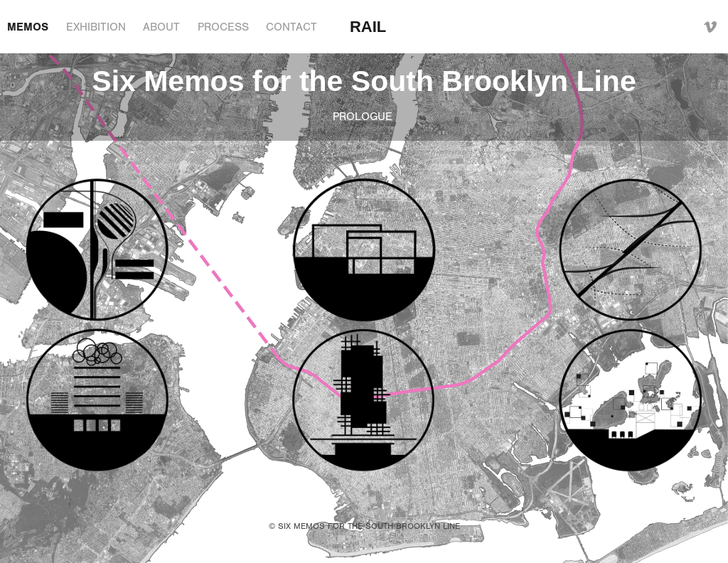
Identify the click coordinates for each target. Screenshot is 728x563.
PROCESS (223, 27)
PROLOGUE (364, 117)
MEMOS (28, 27)
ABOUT (161, 27)
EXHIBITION (96, 27)
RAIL (368, 27)
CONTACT (291, 27)
